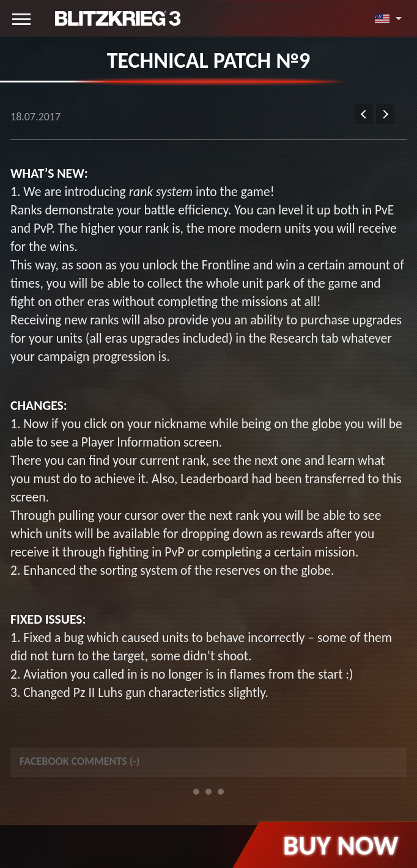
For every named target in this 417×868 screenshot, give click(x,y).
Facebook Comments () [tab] (79, 761)
